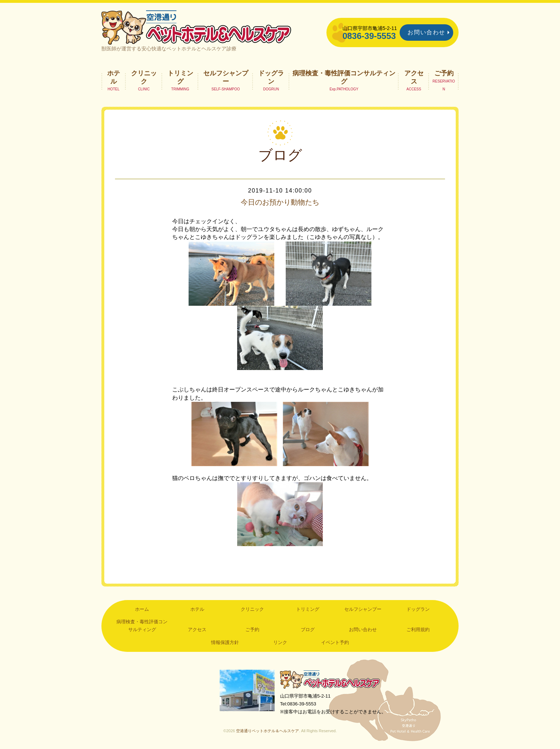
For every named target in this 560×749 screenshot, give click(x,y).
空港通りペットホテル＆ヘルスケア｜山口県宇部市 (196, 27)
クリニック (144, 77)
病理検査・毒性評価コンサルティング (344, 77)
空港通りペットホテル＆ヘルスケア (330, 679)
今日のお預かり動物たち (280, 202)
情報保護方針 (225, 642)
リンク (280, 642)
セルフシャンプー (226, 77)
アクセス (414, 77)
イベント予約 (335, 642)
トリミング (180, 77)
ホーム (142, 609)
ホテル (114, 77)
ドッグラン (271, 77)
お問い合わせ (426, 32)
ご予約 (444, 73)
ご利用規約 (418, 630)
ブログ (308, 630)
